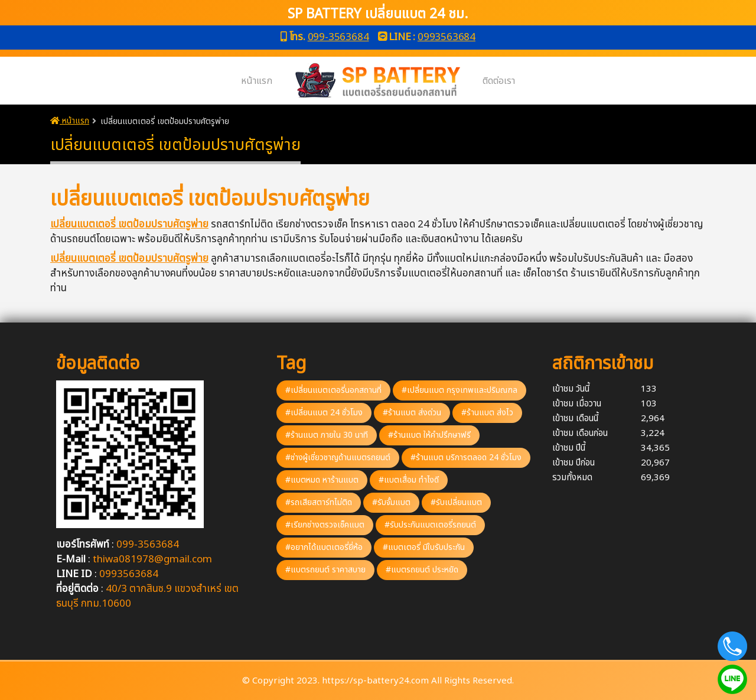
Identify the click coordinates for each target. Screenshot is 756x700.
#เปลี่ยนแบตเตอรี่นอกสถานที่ (333, 390)
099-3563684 (338, 37)
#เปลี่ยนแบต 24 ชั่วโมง (324, 413)
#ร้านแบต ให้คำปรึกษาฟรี (429, 435)
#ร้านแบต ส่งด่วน (412, 413)
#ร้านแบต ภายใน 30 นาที (327, 435)
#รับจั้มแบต (391, 502)
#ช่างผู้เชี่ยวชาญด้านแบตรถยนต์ (338, 458)
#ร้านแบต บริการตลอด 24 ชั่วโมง (466, 458)
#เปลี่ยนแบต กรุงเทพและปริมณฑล (460, 390)
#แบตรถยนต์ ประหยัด (422, 570)
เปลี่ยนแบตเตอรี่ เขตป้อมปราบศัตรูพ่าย (129, 224)
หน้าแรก (257, 81)
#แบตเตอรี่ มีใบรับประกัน (424, 547)
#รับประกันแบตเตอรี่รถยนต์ (430, 525)
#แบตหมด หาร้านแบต (322, 480)
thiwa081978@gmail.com (152, 559)
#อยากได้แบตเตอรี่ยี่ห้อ (324, 547)
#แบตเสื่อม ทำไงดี (409, 480)
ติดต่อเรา (499, 81)
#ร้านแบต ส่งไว (487, 413)
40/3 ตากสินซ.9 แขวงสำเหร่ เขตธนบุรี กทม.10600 (147, 596)
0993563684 (447, 37)
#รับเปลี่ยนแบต (456, 502)
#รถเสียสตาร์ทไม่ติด (319, 502)
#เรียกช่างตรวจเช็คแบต (325, 525)
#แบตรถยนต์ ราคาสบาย (325, 570)
